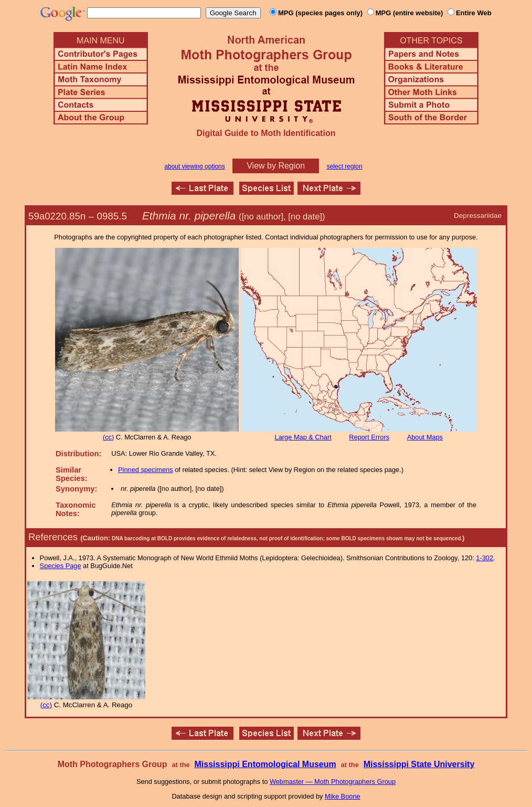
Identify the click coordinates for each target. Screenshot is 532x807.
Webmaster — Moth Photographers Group (333, 782)
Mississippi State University (419, 764)
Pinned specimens (146, 470)
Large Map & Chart (303, 437)
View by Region (276, 166)
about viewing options (194, 166)
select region (345, 166)
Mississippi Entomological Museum (265, 764)
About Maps (425, 437)
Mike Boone (343, 796)
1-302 (485, 558)
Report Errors (369, 437)
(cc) (108, 437)
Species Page (61, 566)
